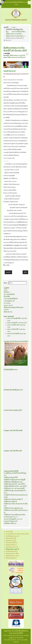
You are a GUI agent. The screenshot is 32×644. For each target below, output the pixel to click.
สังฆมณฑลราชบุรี (11, 540)
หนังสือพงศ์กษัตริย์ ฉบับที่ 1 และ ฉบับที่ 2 (15, 486)
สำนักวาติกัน (9, 532)
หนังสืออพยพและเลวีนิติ (11, 477)
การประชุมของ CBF (9, 301)
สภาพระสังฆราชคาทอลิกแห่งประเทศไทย (17, 534)
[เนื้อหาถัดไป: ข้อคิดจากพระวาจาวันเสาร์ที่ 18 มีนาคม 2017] (25, 272)
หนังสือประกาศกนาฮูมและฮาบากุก (13, 508)
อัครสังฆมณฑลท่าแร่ (12, 551)
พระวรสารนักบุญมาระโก (11, 521)
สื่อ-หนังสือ (7, 296)
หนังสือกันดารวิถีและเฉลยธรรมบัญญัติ (15, 480)
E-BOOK (6, 310)
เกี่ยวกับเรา (7, 292)
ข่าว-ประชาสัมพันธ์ (9, 294)
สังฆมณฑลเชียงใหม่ (12, 543)
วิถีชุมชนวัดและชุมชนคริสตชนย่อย (14, 307)
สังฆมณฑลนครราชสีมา (12, 553)
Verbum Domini (8, 305)
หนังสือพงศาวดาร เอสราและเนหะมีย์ (14, 488)
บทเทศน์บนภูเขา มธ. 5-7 (11, 517)
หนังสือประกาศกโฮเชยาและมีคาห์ (13, 499)
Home (6, 290)
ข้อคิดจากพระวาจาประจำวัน (18, 55)
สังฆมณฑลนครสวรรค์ (12, 547)
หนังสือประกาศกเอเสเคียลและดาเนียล (15, 515)
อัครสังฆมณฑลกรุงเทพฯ (13, 536)
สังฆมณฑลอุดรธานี (11, 558)
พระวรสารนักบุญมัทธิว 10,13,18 (13, 519)
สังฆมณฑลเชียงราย (11, 545)
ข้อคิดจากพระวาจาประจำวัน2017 (17, 57)
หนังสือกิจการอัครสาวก (10, 523)
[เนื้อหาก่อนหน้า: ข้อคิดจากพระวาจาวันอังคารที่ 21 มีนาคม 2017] (8, 272)
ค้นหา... (6, 283)
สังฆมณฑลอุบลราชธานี (12, 556)
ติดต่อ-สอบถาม (8, 312)
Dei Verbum (7, 303)
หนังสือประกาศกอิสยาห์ (10, 501)
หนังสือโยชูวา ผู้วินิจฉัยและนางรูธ (13, 482)
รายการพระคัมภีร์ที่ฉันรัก (11, 299)
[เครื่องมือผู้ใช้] (27, 54)
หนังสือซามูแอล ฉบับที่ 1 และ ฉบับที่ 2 (15, 484)
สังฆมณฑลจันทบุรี (11, 538)
